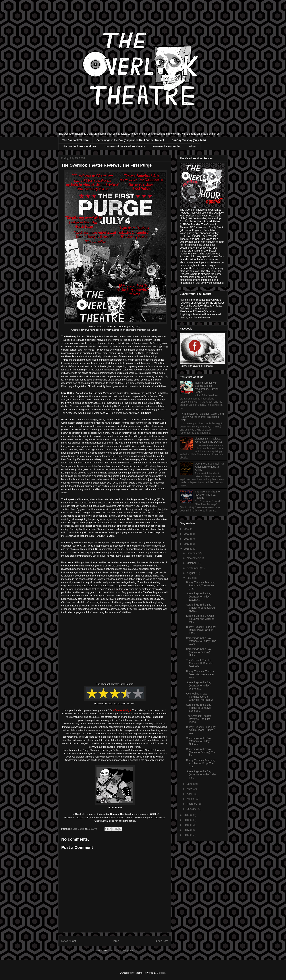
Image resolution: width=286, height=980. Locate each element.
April (190, 794)
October (192, 563)
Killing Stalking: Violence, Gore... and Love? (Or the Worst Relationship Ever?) (202, 417)
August (191, 573)
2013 (187, 835)
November (193, 558)
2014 (187, 830)
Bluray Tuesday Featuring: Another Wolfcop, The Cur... (201, 763)
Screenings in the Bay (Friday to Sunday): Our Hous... (201, 608)
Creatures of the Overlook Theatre (124, 146)
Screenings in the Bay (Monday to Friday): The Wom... (201, 641)
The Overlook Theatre (76, 140)
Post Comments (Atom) (122, 950)
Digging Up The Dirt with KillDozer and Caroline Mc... (200, 619)
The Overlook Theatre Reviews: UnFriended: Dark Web (200, 663)
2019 (187, 544)
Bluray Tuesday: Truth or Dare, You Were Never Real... (200, 674)
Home (115, 941)
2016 (187, 820)
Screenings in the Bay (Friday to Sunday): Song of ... (199, 708)
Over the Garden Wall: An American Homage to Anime (209, 467)
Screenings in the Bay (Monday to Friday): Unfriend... (199, 686)
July (189, 578)
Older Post (161, 941)
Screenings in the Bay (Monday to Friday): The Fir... (201, 775)
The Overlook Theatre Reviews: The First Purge (199, 719)
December (193, 553)
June (190, 784)
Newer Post (69, 941)
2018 (187, 549)
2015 (187, 825)
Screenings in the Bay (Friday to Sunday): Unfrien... (199, 652)
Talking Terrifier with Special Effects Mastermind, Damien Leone (207, 387)
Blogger (161, 973)
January (192, 809)
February (192, 804)
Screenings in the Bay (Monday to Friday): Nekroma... (199, 741)
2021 (187, 534)
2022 (187, 529)
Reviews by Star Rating (167, 146)
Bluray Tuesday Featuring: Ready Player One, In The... (201, 630)
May (190, 789)
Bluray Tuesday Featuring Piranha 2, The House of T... (201, 585)
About (193, 146)
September (193, 568)
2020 (187, 539)
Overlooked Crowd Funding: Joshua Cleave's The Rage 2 (199, 697)
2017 (187, 815)
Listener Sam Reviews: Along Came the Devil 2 (208, 440)
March (191, 799)
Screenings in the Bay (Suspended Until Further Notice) (130, 140)
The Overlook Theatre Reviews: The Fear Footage (207, 495)
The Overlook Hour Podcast (79, 146)
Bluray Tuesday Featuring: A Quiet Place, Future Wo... (201, 730)
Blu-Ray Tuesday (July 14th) (189, 140)
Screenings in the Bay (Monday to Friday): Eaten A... (199, 597)
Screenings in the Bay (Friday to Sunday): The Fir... (201, 752)
